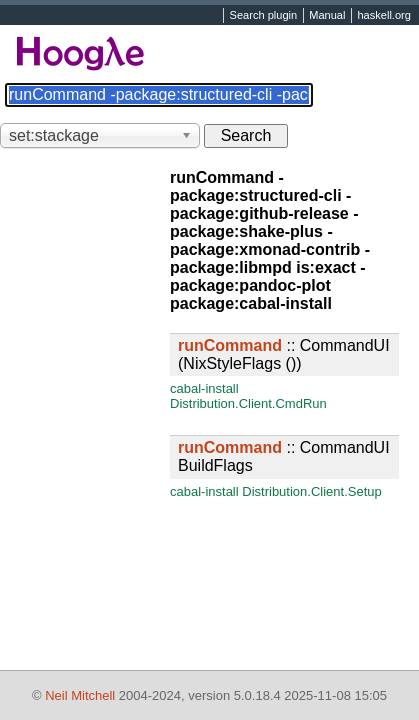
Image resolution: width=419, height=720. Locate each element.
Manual (327, 16)
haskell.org (383, 16)
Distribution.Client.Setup (311, 491)
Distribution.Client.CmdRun (248, 403)
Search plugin (264, 16)
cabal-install (204, 388)
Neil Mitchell (80, 695)
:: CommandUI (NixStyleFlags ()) (284, 354)
